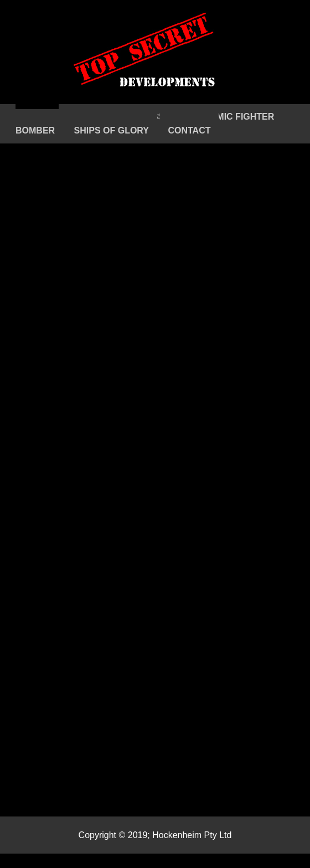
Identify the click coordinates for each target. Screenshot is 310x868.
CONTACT (189, 130)
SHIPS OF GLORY (112, 130)
